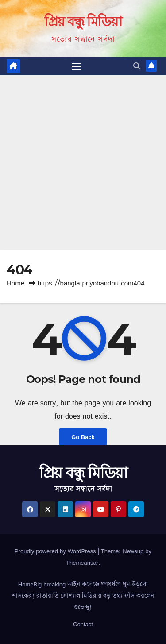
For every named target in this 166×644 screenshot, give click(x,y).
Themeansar (82, 563)
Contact (83, 624)
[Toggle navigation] (77, 66)
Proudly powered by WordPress (56, 551)
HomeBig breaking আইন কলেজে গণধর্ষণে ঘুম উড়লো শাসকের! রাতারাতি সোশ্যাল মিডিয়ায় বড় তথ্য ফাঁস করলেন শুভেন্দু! (83, 596)
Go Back (83, 437)
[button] (137, 66)
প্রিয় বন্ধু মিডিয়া (83, 21)
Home (15, 283)
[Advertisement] (83, 163)
